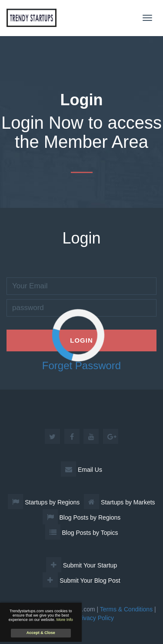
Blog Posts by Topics (82, 533)
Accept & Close (41, 633)
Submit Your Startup (81, 565)
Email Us (81, 470)
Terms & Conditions (126, 609)
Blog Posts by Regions (82, 517)
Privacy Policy (95, 618)
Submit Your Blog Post (81, 581)
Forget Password (81, 365)
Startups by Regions (44, 502)
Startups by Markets (119, 502)
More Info (65, 620)
